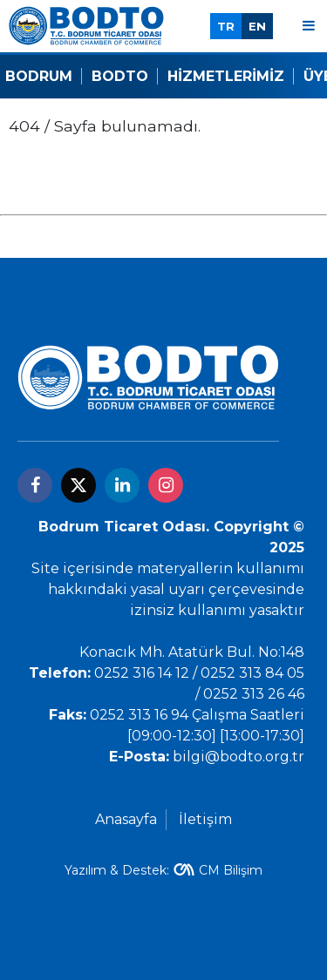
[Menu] (309, 26)
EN (257, 26)
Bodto (120, 76)
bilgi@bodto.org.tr (238, 757)
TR (226, 26)
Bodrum (39, 76)
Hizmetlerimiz (226, 76)
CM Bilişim (231, 870)
